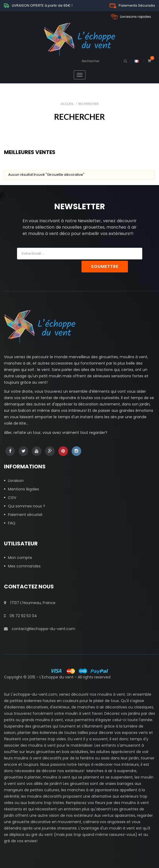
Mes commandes (24, 566)
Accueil (67, 104)
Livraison (16, 481)
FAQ (12, 523)
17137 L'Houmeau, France (30, 603)
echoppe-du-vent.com (35, 694)
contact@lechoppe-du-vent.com (40, 629)
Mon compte (20, 558)
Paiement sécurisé (25, 515)
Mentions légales (23, 489)
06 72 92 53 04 (20, 616)
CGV (12, 498)
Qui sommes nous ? (27, 506)
